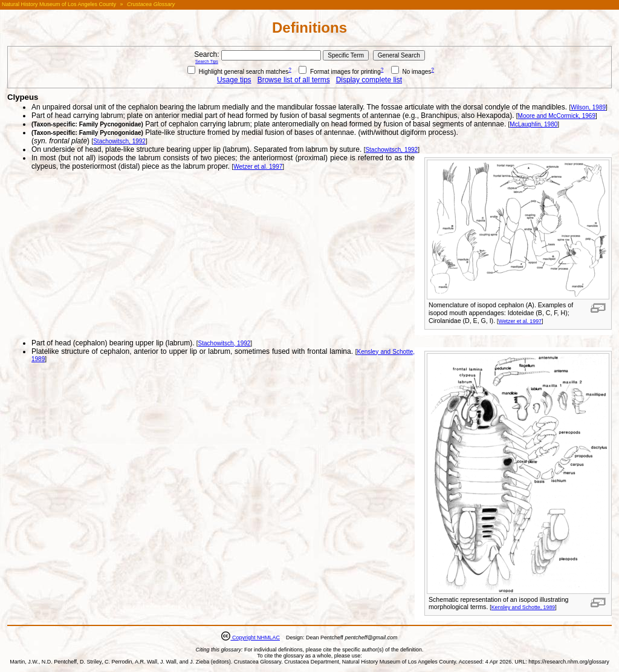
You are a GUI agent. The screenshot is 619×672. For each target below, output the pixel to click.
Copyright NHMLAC (255, 638)
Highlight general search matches (238, 72)
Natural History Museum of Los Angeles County (59, 4)
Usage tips (234, 80)
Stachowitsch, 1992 (119, 141)
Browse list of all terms (294, 80)
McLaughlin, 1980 (533, 124)
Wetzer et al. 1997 (520, 321)
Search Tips (207, 61)
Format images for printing (340, 72)
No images (411, 72)
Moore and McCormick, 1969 (557, 116)
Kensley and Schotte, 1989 (523, 607)
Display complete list (369, 80)
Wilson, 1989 (588, 107)
